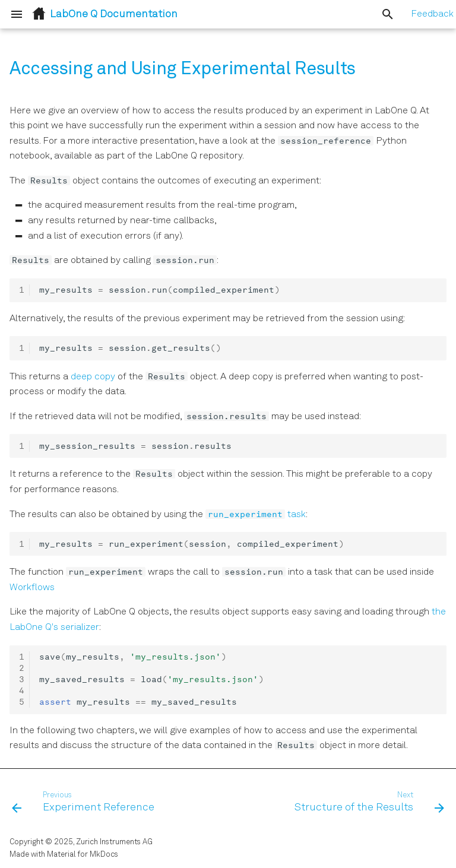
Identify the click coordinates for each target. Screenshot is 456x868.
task (256, 515)
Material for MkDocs (83, 855)
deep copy (93, 377)
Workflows (32, 588)
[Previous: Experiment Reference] (85, 803)
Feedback (432, 14)
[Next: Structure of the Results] (368, 803)
